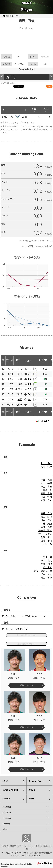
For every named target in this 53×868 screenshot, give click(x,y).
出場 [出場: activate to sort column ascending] (34, 110)
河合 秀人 (46, 520)
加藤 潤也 (46, 564)
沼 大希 (47, 568)
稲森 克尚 (46, 480)
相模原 (19, 389)
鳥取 (25, 117)
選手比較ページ (26, 685)
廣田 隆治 (46, 517)
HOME (3, 16)
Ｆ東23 (19, 394)
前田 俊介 (46, 578)
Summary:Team (36, 781)
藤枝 (20, 369)
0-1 (30, 374)
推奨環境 (13, 846)
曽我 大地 (46, 537)
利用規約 (5, 846)
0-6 (30, 394)
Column (6, 799)
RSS (49, 86)
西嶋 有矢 (46, 494)
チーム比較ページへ (26, 635)
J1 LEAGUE (7, 807)
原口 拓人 (46, 561)
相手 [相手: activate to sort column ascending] (18, 361)
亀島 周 (47, 490)
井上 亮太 (46, 464)
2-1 (30, 400)
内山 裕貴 (46, 483)
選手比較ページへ (26, 644)
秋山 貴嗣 (46, 487)
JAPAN (32, 790)
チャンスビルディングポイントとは (35, 241)
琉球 (20, 379)
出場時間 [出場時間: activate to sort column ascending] (43, 361)
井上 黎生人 (45, 534)
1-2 (30, 379)
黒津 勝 (47, 557)
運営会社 (39, 846)
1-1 (30, 369)
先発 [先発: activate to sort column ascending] (46, 110)
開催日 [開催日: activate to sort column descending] (9, 361)
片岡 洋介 (46, 500)
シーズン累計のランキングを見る (36, 246)
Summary (6, 824)
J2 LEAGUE (7, 813)
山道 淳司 (46, 497)
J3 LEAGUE (7, 818)
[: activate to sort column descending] (4, 110)
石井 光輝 (46, 527)
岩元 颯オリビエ (43, 571)
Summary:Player (10, 790)
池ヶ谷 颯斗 (45, 531)
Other (5, 829)
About (31, 799)
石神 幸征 (46, 513)
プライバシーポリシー (26, 846)
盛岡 (20, 400)
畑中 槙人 (46, 574)
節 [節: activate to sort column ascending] (3, 361)
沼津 (20, 384)
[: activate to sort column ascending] (9, 110)
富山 (20, 374)
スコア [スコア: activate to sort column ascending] (28, 361)
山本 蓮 (47, 544)
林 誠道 (47, 524)
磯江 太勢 (46, 541)
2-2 (30, 384)
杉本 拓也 (46, 467)
